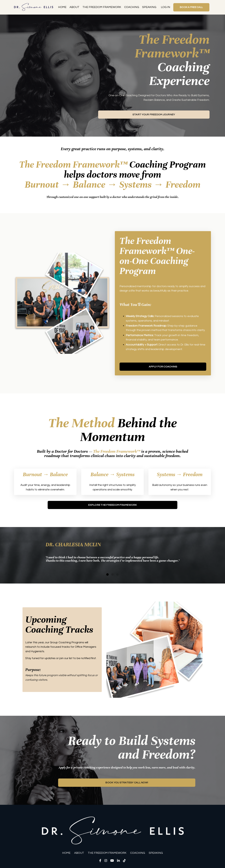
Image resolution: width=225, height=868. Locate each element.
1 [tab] (107, 576)
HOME (61, 7)
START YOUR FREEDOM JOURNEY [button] (154, 115)
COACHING (130, 7)
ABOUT (73, 7)
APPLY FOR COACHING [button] (163, 367)
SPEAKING (148, 7)
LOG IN (164, 7)
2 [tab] (112, 576)
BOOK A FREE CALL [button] (191, 7)
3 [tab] (117, 576)
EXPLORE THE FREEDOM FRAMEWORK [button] (112, 506)
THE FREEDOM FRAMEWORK (101, 7)
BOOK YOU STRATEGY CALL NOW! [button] (127, 784)
